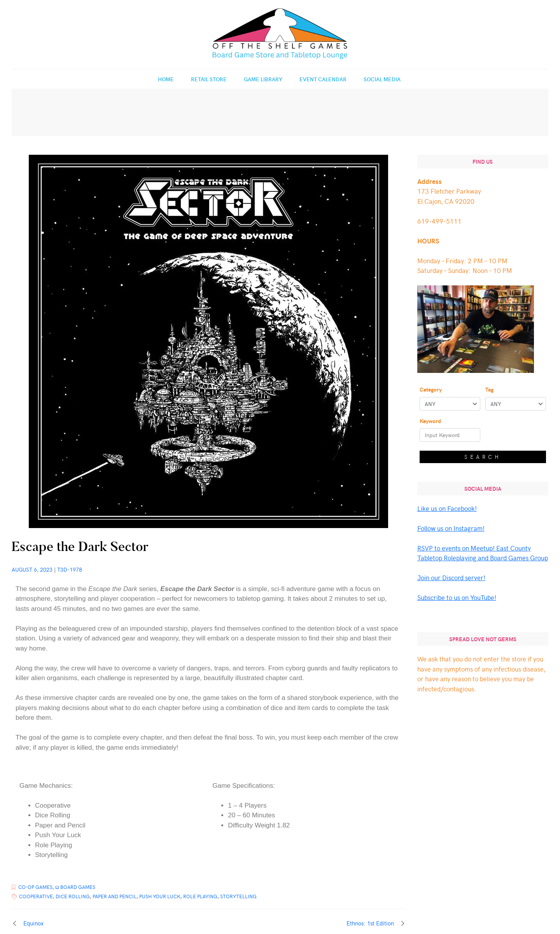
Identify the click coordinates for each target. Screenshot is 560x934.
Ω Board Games (75, 887)
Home (166, 79)
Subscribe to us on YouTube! (457, 597)
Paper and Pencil (115, 896)
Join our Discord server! (451, 577)
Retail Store (209, 79)
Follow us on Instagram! (451, 528)
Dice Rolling (73, 896)
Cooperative (36, 896)
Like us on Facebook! (447, 508)
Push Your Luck (160, 896)
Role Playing (200, 896)
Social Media (382, 79)
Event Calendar (323, 79)
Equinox (33, 923)
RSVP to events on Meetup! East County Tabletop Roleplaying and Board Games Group (483, 553)
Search (483, 457)
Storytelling (238, 896)
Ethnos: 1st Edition (370, 923)
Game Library (263, 79)
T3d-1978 (70, 569)
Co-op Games (35, 887)
